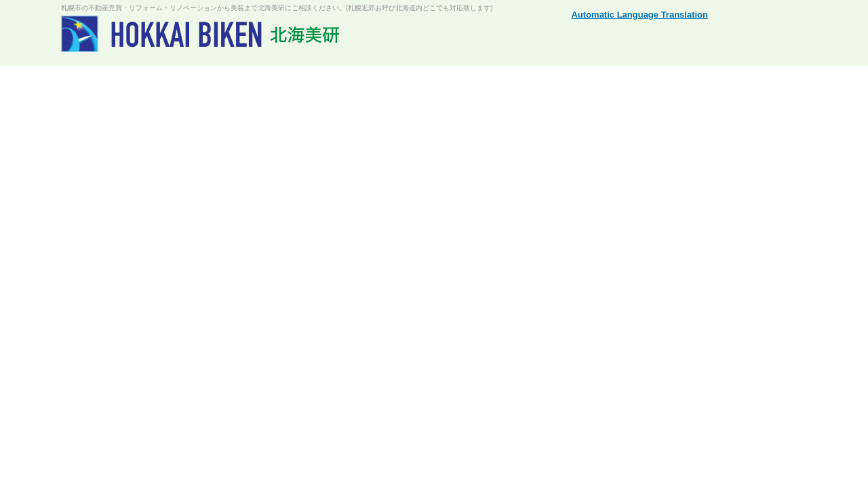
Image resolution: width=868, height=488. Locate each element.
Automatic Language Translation (639, 15)
